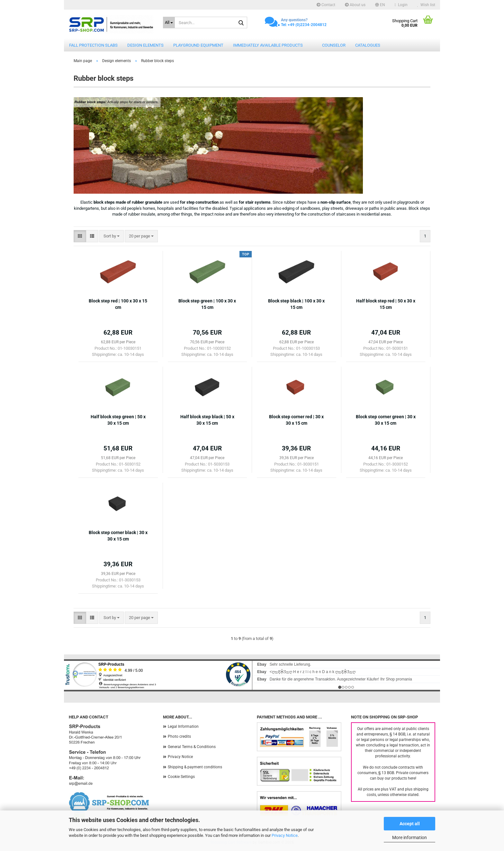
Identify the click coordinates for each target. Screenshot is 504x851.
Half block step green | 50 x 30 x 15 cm (118, 420)
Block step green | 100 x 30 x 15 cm (207, 304)
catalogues (368, 45)
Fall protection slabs (93, 45)
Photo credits (179, 736)
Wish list (426, 5)
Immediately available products (268, 45)
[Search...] (169, 23)
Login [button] (401, 5)
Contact (326, 5)
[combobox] (112, 236)
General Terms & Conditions (192, 747)
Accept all (410, 824)
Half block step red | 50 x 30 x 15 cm (386, 304)
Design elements (145, 45)
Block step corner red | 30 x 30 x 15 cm (296, 420)
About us (355, 5)
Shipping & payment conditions (195, 767)
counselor (334, 45)
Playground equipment (198, 45)
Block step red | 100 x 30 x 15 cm (118, 304)
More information (410, 837)
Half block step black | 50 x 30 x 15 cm (207, 420)
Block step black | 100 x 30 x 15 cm (296, 304)
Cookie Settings (181, 777)
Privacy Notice (285, 835)
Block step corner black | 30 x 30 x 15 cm (118, 536)
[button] (380, 5)
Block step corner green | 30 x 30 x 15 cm (386, 420)
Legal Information (183, 726)
